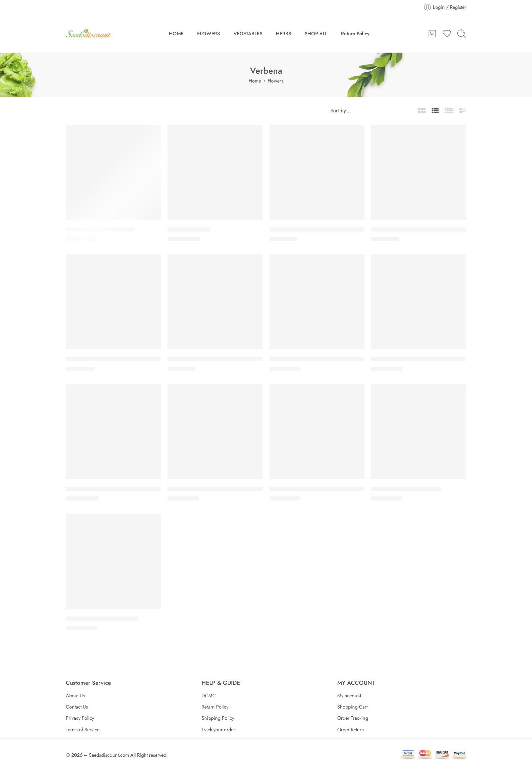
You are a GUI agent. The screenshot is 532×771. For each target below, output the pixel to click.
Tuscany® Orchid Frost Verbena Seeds (215, 359)
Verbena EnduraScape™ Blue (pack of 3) (320, 359)
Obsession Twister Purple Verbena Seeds (320, 230)
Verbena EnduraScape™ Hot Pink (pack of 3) (223, 489)
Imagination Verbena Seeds (100, 230)
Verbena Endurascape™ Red (406, 489)
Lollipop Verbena (189, 230)
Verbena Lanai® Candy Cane (102, 619)
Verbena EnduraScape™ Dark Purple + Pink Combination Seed (144, 489)
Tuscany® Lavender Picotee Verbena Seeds (120, 359)
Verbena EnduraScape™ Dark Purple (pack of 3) (431, 359)
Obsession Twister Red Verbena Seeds (419, 230)
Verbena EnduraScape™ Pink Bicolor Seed (322, 489)
